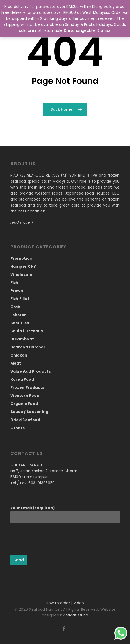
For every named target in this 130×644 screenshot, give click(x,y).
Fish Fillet (20, 299)
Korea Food (22, 379)
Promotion (21, 258)
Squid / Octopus (27, 331)
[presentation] (50, 540)
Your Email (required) (65, 514)
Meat (16, 363)
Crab (16, 307)
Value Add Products (31, 371)
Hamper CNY (23, 266)
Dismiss (104, 30)
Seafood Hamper (28, 347)
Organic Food (24, 404)
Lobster (18, 315)
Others (18, 428)
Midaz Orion (77, 615)
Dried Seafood (25, 420)
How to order (58, 603)
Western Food (25, 396)
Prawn (17, 291)
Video (79, 603)
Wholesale (21, 274)
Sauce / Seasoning (29, 412)
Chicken (19, 355)
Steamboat (22, 339)
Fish (14, 283)
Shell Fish (20, 323)
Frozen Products (27, 387)
